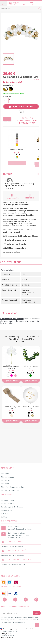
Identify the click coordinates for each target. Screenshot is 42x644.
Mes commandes (7, 477)
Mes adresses (6, 480)
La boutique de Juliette (8, 636)
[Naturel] (12, 416)
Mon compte (6, 474)
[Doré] (38, 159)
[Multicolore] (17, 157)
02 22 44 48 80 (30, 196)
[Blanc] (8, 375)
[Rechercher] (21, 9)
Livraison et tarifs (7, 500)
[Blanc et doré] (5, 89)
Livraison (21, 174)
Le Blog (4, 517)
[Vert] (31, 375)
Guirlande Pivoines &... (31, 367)
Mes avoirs (5, 484)
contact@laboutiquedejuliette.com (21, 529)
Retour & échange (8, 504)
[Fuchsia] (12, 375)
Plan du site (5, 514)
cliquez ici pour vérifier (10, 631)
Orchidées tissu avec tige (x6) (12, 367)
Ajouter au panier (21, 107)
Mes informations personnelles (12, 487)
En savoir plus (10, 188)
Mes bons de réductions (10, 490)
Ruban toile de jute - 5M (12, 407)
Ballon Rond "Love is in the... (31, 407)
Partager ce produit (12, 196)
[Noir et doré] (11, 89)
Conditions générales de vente (12, 507)
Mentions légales (7, 510)
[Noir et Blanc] (29, 416)
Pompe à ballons (17, 150)
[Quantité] (6, 101)
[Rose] (15, 375)
